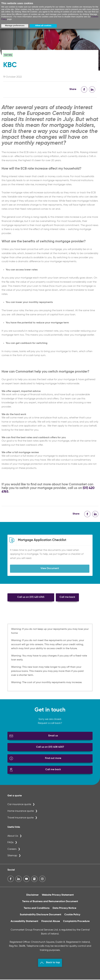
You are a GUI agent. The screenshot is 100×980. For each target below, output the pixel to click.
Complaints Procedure (76, 922)
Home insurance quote (21, 812)
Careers (12, 850)
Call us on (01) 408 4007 (50, 747)
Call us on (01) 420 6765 (31, 598)
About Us (13, 836)
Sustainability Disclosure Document (40, 915)
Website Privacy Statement (58, 895)
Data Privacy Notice (64, 909)
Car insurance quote (19, 805)
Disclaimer (32, 895)
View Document (50, 569)
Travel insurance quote (21, 818)
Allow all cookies (43, 26)
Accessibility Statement (24, 922)
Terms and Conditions (37, 909)
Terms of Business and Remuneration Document (50, 902)
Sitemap (12, 856)
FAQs (10, 843)
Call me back (67, 598)
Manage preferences (15, 26)
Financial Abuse (51, 922)
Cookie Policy (72, 915)
